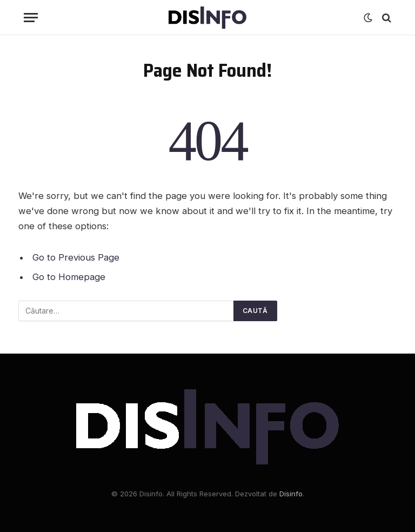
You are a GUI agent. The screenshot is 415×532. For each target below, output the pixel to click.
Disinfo (291, 494)
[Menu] (31, 18)
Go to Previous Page (76, 257)
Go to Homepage (69, 277)
